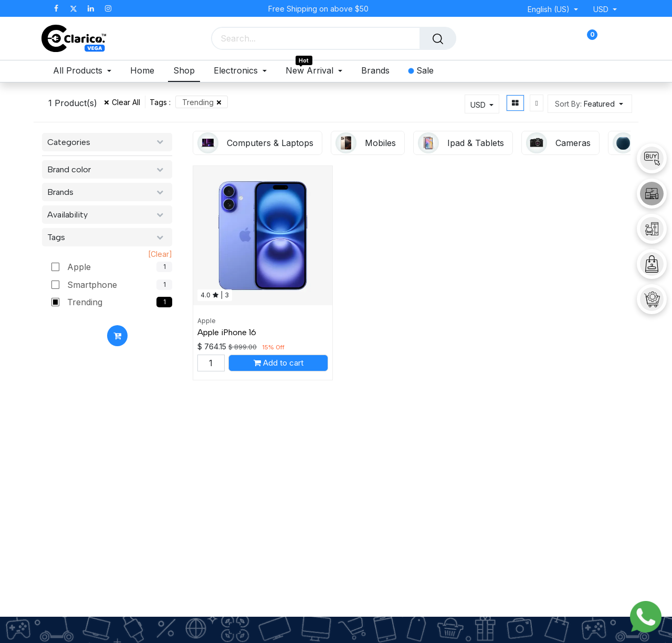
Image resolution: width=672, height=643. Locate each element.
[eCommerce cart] (555, 39)
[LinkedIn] (91, 8)
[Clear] (160, 254)
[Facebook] (56, 8)
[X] (73, 8)
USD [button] (602, 9)
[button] (590, 104)
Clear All (126, 102)
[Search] (438, 38)
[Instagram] (108, 8)
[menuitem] (85, 71)
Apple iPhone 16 (227, 332)
